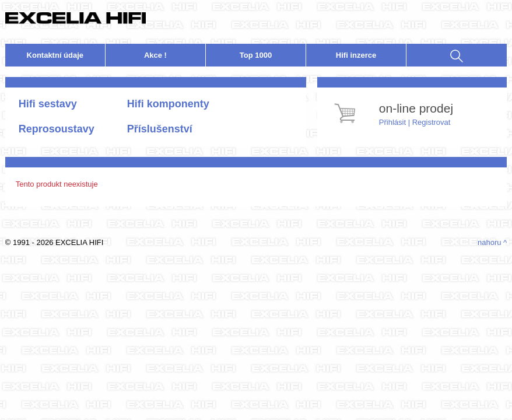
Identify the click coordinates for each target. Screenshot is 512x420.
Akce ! (155, 55)
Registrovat (432, 122)
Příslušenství (160, 129)
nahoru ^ (492, 242)
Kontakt (55, 55)
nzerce (356, 55)
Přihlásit (392, 122)
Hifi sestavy (48, 104)
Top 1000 (256, 55)
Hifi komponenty (168, 104)
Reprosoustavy (57, 129)
